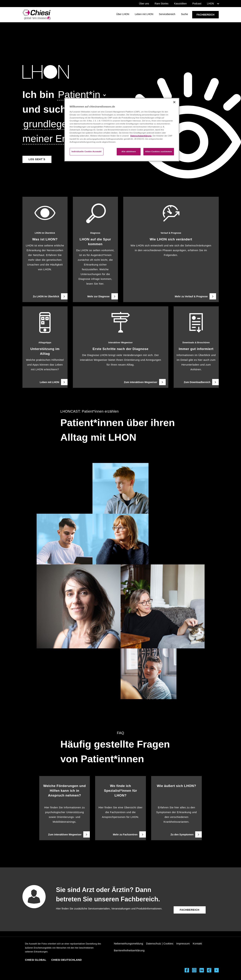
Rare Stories (162, 4)
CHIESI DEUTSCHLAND (66, 960)
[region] (122, 130)
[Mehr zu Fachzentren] (120, 834)
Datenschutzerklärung (141, 136)
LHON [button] (210, 4)
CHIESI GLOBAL (36, 960)
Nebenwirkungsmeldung (128, 943)
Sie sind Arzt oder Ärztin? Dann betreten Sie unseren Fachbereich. (108, 894)
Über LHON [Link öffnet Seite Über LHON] (123, 14)
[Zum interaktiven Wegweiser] (121, 382)
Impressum (183, 943)
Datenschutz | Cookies (160, 943)
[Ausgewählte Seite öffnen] (37, 159)
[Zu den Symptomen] (177, 834)
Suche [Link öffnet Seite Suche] (184, 14)
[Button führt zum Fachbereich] (190, 910)
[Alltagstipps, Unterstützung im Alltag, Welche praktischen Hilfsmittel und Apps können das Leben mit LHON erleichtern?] (45, 347)
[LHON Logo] (100, 72)
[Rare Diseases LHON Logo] (37, 15)
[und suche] (47, 109)
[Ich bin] (38, 94)
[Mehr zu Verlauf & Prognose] (171, 296)
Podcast (197, 4)
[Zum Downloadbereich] (196, 382)
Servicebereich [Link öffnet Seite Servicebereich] (167, 14)
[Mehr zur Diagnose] (95, 296)
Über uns (144, 4)
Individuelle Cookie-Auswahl (87, 151)
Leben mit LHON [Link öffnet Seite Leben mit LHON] (144, 14)
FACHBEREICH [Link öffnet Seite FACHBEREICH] (206, 15)
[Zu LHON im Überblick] (45, 296)
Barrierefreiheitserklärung (129, 950)
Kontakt (197, 943)
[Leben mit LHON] (45, 382)
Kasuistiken (180, 4)
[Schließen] (174, 102)
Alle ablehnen (129, 151)
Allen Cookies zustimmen (159, 151)
